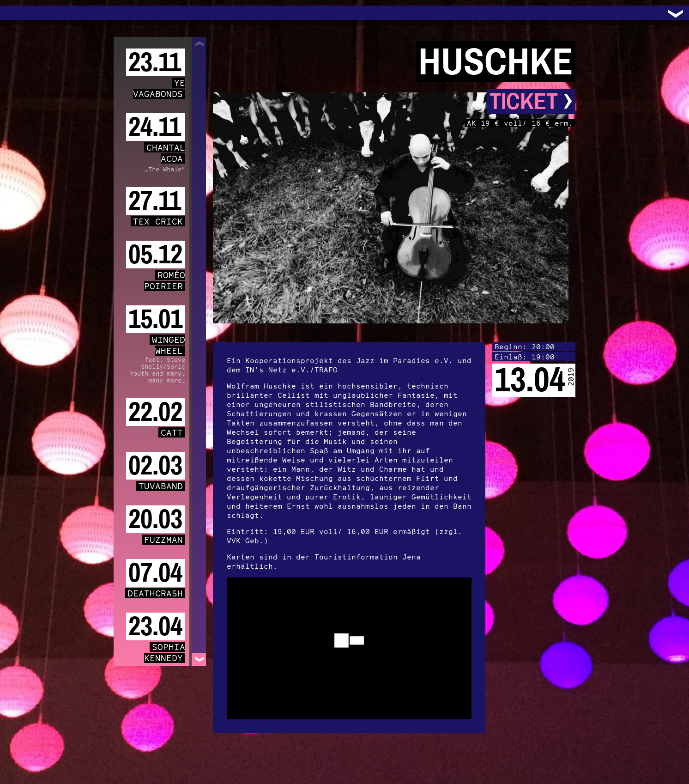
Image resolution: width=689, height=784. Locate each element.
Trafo (18, 13)
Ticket (531, 101)
